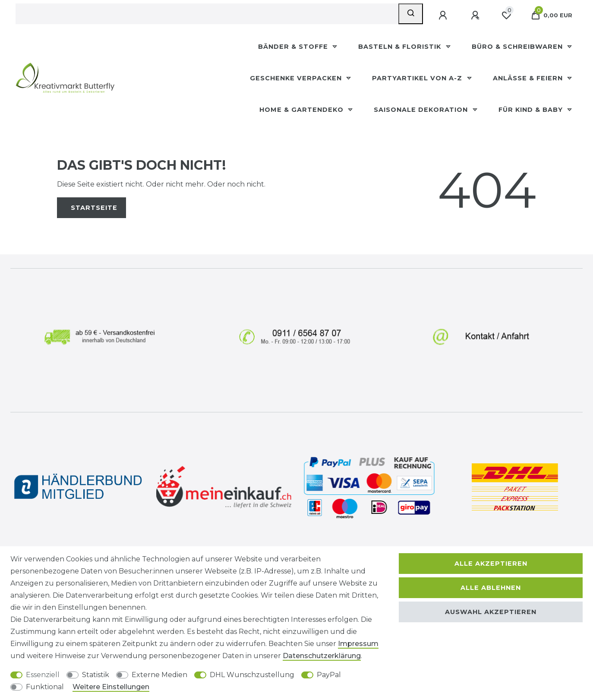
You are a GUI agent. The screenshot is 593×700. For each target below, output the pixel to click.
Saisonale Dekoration (422, 110)
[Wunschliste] (506, 16)
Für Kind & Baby (532, 110)
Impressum (358, 644)
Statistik (96, 675)
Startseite (94, 208)
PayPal (329, 675)
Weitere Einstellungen (111, 687)
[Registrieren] (476, 16)
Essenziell (43, 675)
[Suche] (411, 14)
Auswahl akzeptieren (491, 612)
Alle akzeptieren (491, 564)
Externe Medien (159, 675)
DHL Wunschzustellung (252, 675)
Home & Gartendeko (303, 110)
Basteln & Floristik (401, 47)
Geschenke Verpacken (297, 78)
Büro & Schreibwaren (518, 47)
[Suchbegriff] (207, 14)
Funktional (45, 687)
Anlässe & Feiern (529, 78)
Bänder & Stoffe (294, 47)
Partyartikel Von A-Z (418, 78)
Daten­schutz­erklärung (322, 656)
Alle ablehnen (491, 588)
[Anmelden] (444, 16)
